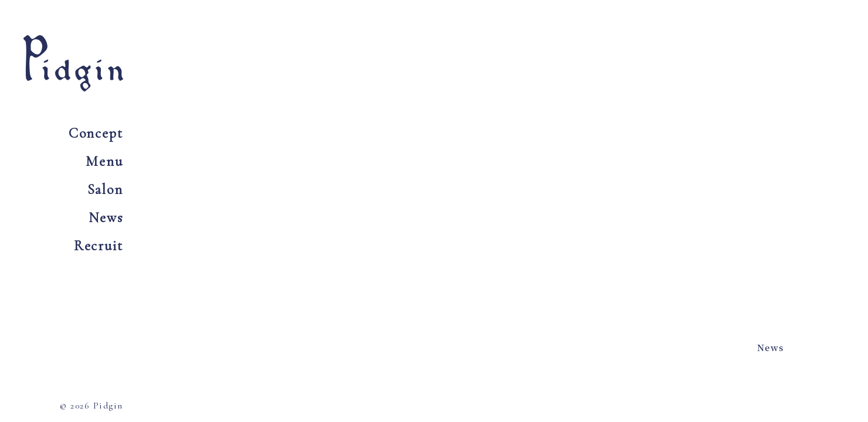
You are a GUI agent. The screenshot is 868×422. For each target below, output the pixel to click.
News (106, 218)
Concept (96, 133)
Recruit (99, 246)
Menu (104, 161)
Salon (106, 190)
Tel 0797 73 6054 (701, 69)
